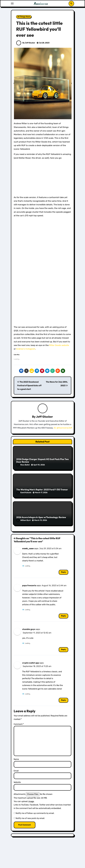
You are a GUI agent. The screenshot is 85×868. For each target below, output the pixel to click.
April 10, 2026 (39, 465)
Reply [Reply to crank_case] (63, 572)
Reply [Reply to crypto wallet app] (63, 700)
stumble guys (29, 629)
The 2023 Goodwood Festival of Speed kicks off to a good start (29, 386)
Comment (19, 724)
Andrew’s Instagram (26, 349)
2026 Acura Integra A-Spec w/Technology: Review (41, 517)
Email (16, 771)
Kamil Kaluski (24, 493)
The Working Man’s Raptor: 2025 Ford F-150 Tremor (42, 490)
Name (16, 759)
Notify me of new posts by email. (30, 818)
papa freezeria (29, 586)
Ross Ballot (23, 465)
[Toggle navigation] (12, 3)
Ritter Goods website (59, 345)
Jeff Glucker (45, 417)
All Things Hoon (24, 17)
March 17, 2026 (41, 493)
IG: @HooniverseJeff (63, 428)
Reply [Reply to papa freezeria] (63, 616)
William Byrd (24, 520)
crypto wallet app (31, 663)
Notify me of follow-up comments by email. (35, 813)
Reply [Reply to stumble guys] (63, 650)
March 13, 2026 (41, 520)
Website (17, 782)
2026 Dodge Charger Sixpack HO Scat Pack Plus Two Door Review (42, 461)
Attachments (20, 794)
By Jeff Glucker (26, 43)
